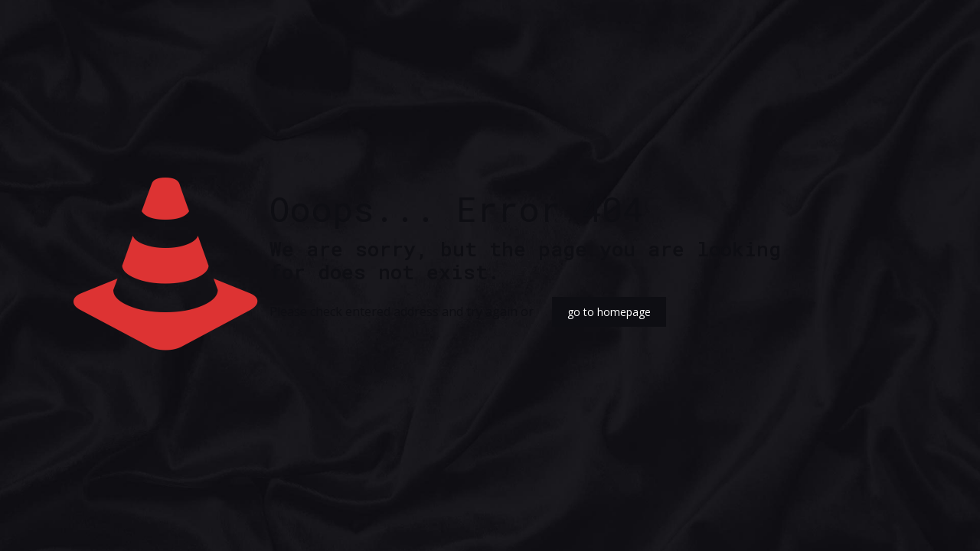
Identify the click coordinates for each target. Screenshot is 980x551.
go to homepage (609, 312)
